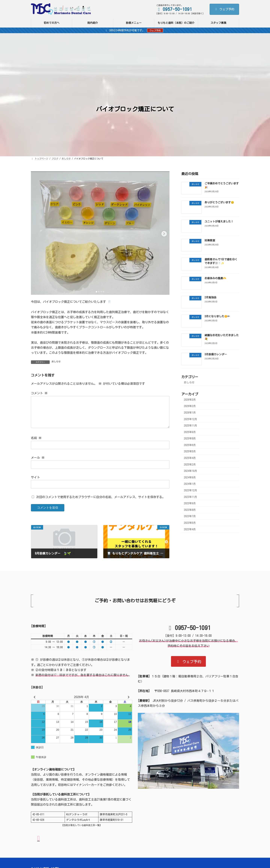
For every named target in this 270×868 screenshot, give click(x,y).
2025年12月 (190, 419)
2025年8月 (190, 438)
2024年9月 (190, 477)
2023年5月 (190, 523)
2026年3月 (190, 400)
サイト (35, 483)
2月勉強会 (210, 297)
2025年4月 (190, 458)
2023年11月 (190, 497)
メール (38, 464)
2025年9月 (190, 432)
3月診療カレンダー (216, 354)
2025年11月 (190, 426)
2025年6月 (190, 445)
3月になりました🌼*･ (217, 316)
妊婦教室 (210, 240)
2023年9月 (190, 503)
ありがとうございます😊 (219, 202)
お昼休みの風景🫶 (215, 278)
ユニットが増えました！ (219, 221)
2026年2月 (190, 406)
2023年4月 (190, 529)
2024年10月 (190, 471)
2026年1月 (190, 413)
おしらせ (56, 361)
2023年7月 (190, 516)
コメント (39, 393)
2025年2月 (190, 465)
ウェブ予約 (224, 9)
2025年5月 (190, 452)
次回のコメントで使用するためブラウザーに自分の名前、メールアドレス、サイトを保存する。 (101, 503)
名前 (36, 444)
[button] (188, 667)
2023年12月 (190, 490)
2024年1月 (190, 484)
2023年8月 (190, 510)
